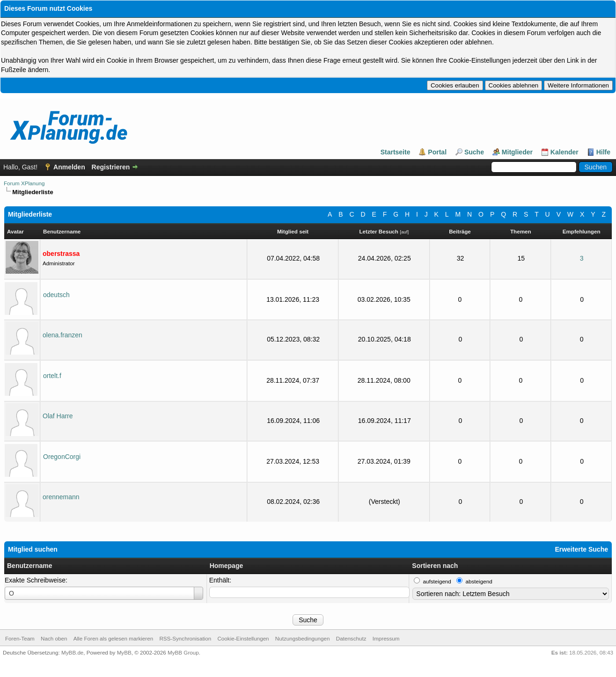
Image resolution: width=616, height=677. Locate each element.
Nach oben (54, 638)
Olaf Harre (58, 416)
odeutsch (56, 295)
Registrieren (111, 167)
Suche (474, 152)
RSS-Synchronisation (185, 638)
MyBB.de (72, 652)
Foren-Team (20, 638)
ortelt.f (52, 376)
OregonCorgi (62, 457)
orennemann (61, 497)
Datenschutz (351, 638)
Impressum (386, 638)
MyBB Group (183, 652)
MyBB (124, 652)
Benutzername (29, 566)
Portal (437, 152)
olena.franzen (62, 335)
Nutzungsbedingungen (303, 638)
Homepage (227, 566)
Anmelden (69, 167)
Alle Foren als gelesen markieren (113, 638)
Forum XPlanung (24, 183)
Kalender (565, 152)
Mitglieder (517, 152)
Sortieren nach (435, 566)
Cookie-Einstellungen (243, 638)
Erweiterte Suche (581, 549)
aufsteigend (437, 581)
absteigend (479, 581)
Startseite (396, 152)
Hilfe (603, 152)
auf (404, 232)
